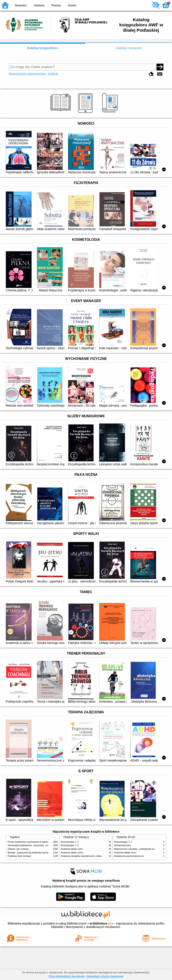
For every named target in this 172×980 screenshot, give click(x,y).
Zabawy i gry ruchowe (18, 849)
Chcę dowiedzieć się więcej (66, 976)
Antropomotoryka (123, 845)
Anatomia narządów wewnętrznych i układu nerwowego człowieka (93, 856)
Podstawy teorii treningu (19, 856)
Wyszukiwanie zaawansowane (27, 74)
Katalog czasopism (129, 48)
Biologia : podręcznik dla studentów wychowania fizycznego (36, 853)
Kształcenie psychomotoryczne (129, 856)
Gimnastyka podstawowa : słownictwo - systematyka (33, 845)
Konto (72, 5)
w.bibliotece (100, 923)
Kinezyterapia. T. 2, (70, 845)
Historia (39, 5)
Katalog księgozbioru (43, 48)
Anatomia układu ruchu (72, 849)
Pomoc (56, 5)
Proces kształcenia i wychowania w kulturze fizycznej (33, 842)
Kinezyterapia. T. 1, (70, 842)
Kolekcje (53, 74)
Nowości (21, 5)
